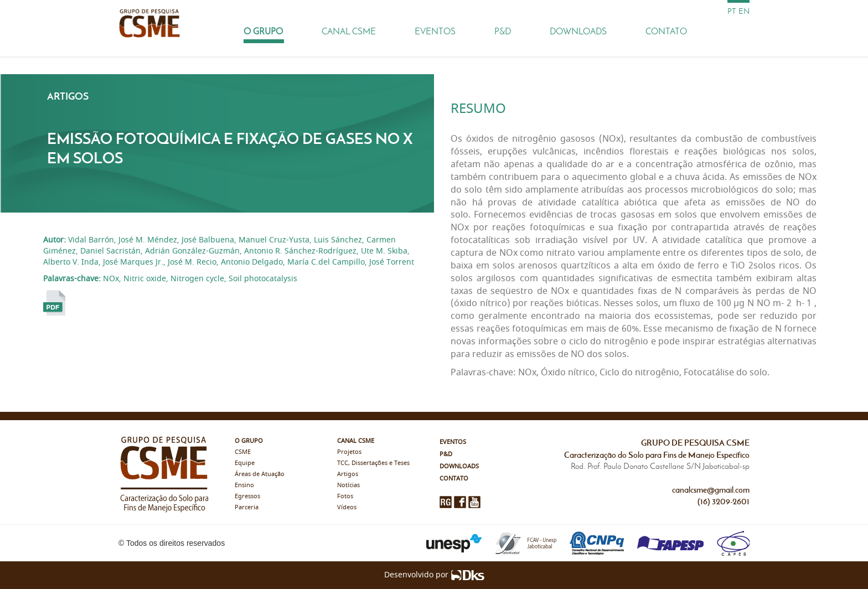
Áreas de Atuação (260, 474)
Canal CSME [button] (349, 31)
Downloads (578, 31)
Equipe (245, 463)
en (744, 11)
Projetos (349, 452)
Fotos (345, 496)
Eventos (435, 31)
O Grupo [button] (263, 31)
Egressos (247, 496)
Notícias (348, 485)
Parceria (247, 507)
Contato (666, 31)
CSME (243, 452)
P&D (503, 31)
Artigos (348, 474)
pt (732, 11)
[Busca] (738, 31)
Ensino (244, 485)
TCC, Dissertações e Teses (373, 463)
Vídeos (347, 507)
